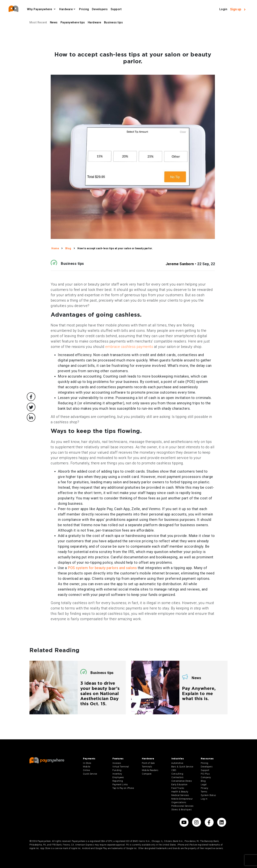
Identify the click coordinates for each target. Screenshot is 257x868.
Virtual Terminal (121, 767)
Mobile (87, 767)
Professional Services (182, 806)
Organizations (179, 802)
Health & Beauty (180, 792)
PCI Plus (205, 774)
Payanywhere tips (73, 22)
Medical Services (180, 795)
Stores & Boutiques (182, 809)
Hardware (66, 9)
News (54, 22)
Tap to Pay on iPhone (123, 788)
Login (223, 9)
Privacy (205, 788)
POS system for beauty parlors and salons (102, 568)
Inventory (117, 774)
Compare (147, 774)
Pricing (84, 9)
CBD (174, 770)
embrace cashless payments (129, 347)
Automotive (177, 763)
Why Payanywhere (40, 9)
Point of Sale (148, 763)
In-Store (87, 763)
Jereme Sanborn (180, 264)
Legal (204, 784)
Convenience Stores (182, 781)
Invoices (117, 763)
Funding (117, 770)
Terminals (147, 767)
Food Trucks (178, 788)
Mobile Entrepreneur (182, 799)
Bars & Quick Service (182, 767)
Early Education (179, 784)
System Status (208, 795)
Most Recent (38, 22)
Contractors (177, 777)
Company (206, 777)
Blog (203, 781)
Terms (204, 792)
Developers (100, 9)
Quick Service (90, 774)
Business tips (114, 22)
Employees (118, 777)
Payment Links (120, 784)
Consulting (177, 774)
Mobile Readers (150, 770)
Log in (204, 799)
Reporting (118, 781)
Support (116, 9)
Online (86, 770)
